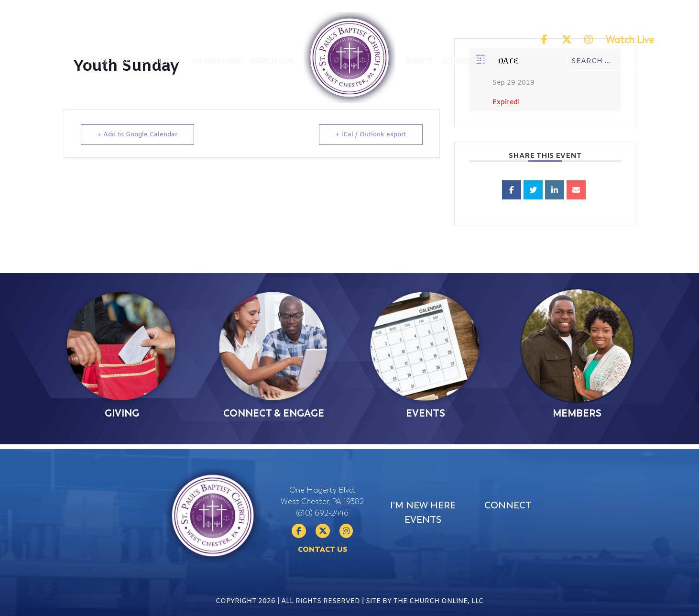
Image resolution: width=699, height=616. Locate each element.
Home (99, 61)
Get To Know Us (151, 61)
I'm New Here (217, 61)
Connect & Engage (479, 61)
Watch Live (630, 40)
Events (419, 61)
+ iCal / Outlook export (371, 135)
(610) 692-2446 (322, 532)
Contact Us (322, 569)
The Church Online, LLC (438, 606)
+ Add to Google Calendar (137, 135)
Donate (541, 61)
